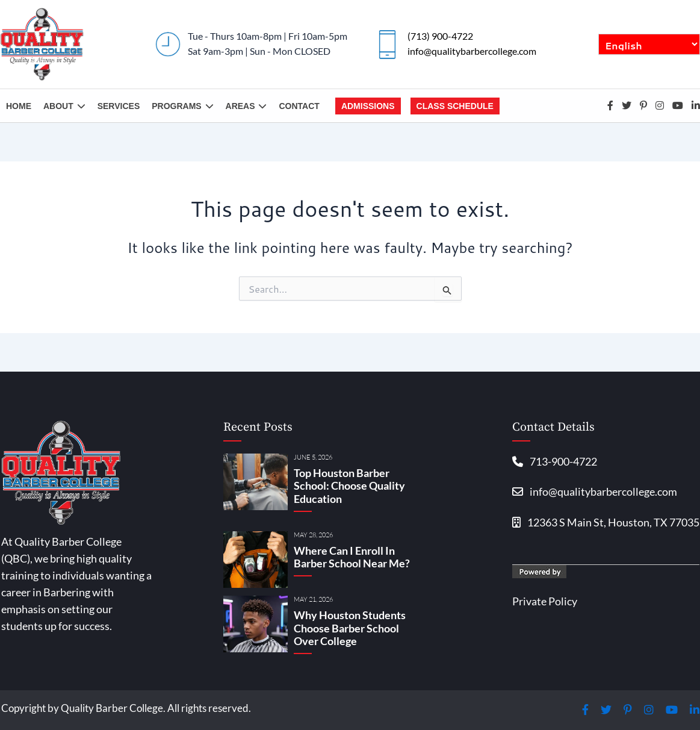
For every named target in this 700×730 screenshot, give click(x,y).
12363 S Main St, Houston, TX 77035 (606, 523)
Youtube (678, 105)
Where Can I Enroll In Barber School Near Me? (352, 557)
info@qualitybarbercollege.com (472, 51)
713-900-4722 (555, 461)
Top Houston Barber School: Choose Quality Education (349, 486)
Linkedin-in (696, 105)
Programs (182, 106)
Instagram (660, 105)
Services (119, 106)
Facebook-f (610, 105)
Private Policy (545, 602)
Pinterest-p (643, 105)
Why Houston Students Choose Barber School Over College (350, 628)
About (64, 106)
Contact (299, 106)
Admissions (368, 106)
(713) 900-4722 (440, 36)
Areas (246, 106)
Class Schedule (455, 106)
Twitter (627, 105)
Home (19, 106)
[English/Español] (649, 44)
